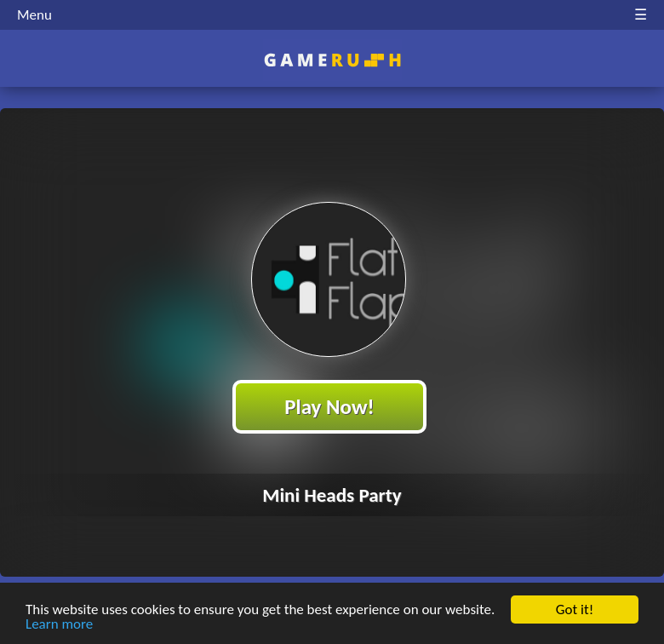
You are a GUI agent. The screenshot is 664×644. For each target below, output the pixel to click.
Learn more (59, 625)
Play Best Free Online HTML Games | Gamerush (332, 60)
